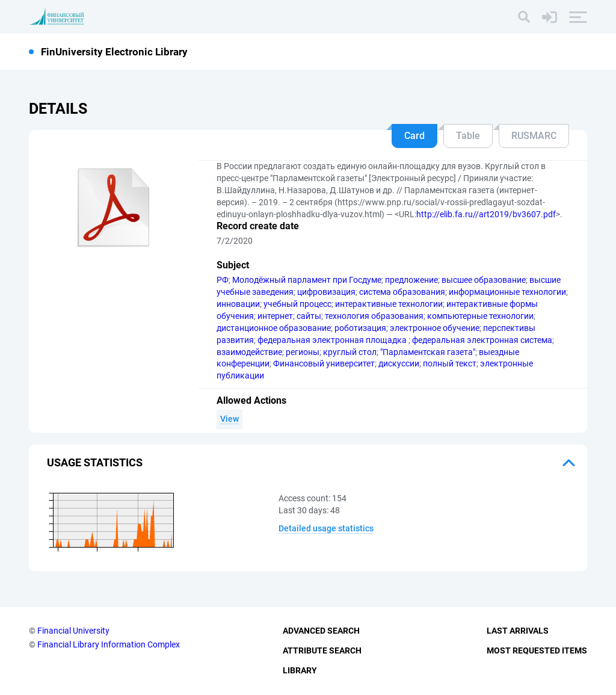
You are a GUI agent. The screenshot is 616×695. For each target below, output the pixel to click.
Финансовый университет (324, 363)
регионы (303, 352)
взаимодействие (249, 352)
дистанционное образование (274, 328)
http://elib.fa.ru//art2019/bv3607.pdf (486, 214)
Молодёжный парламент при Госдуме (307, 280)
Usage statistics (95, 462)
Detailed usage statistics (326, 528)
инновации (238, 304)
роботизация (360, 328)
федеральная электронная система (482, 340)
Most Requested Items (537, 650)
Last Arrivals (518, 631)
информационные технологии (507, 292)
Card (414, 136)
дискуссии (399, 363)
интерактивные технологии (389, 304)
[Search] (524, 17)
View (229, 419)
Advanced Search (321, 631)
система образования (402, 292)
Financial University (73, 631)
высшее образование (484, 280)
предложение (411, 280)
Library (300, 670)
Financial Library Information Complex (109, 644)
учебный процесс (297, 304)
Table (468, 136)
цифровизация (326, 292)
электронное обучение (435, 328)
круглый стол (350, 352)
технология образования (374, 316)
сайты (309, 316)
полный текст (450, 363)
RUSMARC (534, 136)
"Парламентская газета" (428, 352)
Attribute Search (322, 650)
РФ (223, 280)
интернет (275, 316)
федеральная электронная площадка (333, 340)
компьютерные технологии (480, 316)
